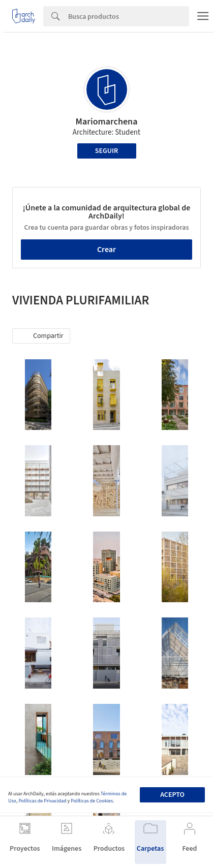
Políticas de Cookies (92, 801)
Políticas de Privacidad (42, 801)
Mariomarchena (107, 122)
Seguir (106, 151)
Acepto (172, 795)
